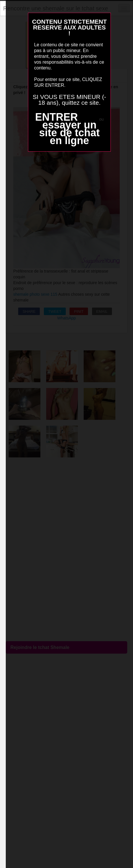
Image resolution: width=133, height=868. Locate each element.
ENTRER (57, 117)
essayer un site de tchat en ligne (69, 133)
